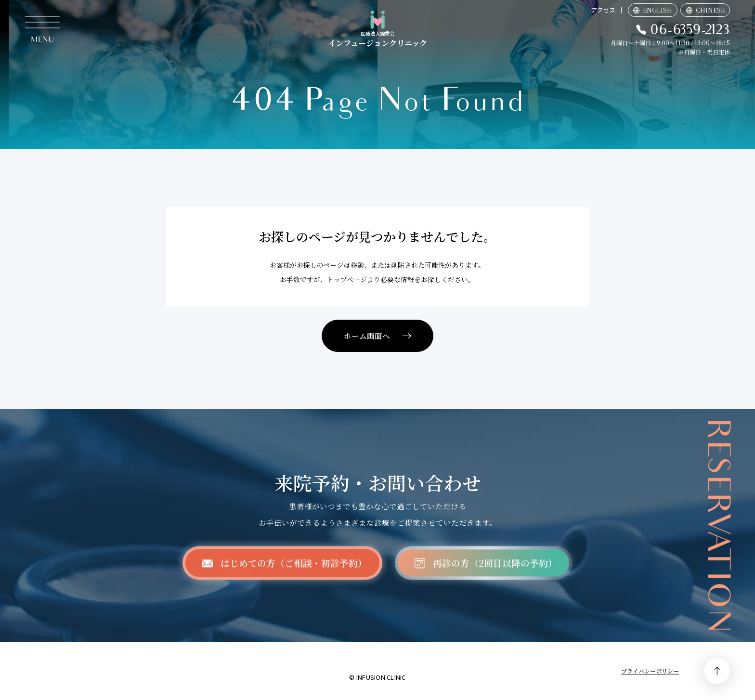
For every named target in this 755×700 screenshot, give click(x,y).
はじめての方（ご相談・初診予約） (294, 572)
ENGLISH (657, 10)
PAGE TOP (717, 671)
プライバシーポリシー (650, 671)
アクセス (603, 10)
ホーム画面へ (367, 336)
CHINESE (710, 10)
